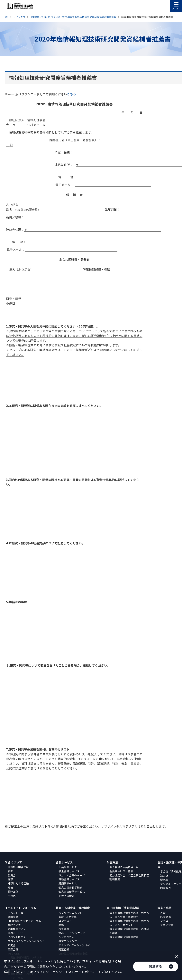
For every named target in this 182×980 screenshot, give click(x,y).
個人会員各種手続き (70, 887)
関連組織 (64, 949)
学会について (13, 862)
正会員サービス (68, 867)
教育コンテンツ (68, 941)
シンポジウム (66, 937)
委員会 (12, 875)
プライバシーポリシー (49, 972)
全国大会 (13, 917)
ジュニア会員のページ (72, 875)
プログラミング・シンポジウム (26, 941)
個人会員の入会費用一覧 (124, 867)
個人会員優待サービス (72, 892)
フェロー (166, 921)
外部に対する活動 (18, 883)
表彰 (10, 871)
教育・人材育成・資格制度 (73, 908)
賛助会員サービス (69, 879)
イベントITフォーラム (21, 937)
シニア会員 (167, 925)
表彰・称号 (165, 908)
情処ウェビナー (17, 933)
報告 (10, 887)
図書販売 (166, 888)
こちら (72, 94)
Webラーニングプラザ (72, 933)
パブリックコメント (70, 913)
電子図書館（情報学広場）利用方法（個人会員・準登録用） (129, 915)
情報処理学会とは (18, 867)
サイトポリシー (86, 972)
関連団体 (13, 892)
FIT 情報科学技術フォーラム (24, 921)
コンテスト (65, 921)
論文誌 (164, 875)
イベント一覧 (16, 913)
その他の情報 (66, 896)
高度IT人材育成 (68, 917)
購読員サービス (68, 883)
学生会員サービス (69, 871)
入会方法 (112, 862)
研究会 (164, 880)
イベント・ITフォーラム (21, 908)
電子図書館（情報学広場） (124, 908)
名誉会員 (166, 917)
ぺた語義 (64, 929)
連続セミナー (16, 925)
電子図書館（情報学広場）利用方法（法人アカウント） (129, 923)
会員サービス (64, 862)
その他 (12, 896)
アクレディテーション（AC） (76, 945)
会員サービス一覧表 (121, 871)
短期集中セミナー (18, 929)
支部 (10, 879)
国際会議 (13, 949)
